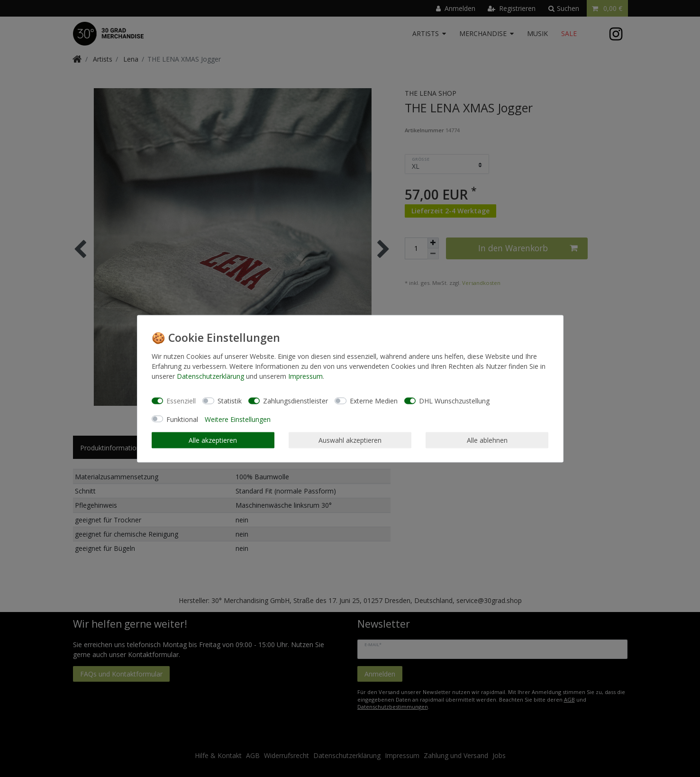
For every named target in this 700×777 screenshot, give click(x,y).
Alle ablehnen (487, 440)
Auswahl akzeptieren (350, 440)
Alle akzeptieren (213, 440)
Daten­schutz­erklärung (210, 376)
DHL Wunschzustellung (454, 401)
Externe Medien (374, 401)
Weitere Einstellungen (238, 419)
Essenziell (181, 401)
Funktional (182, 419)
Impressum (305, 376)
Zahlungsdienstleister (295, 401)
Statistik (230, 401)
